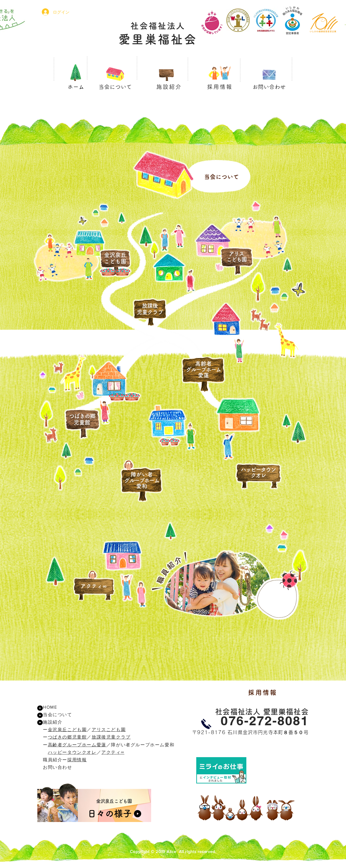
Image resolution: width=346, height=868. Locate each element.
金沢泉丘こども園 (67, 730)
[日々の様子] (113, 814)
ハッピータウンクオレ (72, 752)
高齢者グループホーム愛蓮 (77, 745)
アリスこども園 (109, 730)
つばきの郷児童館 (67, 737)
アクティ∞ (113, 752)
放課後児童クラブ (111, 737)
